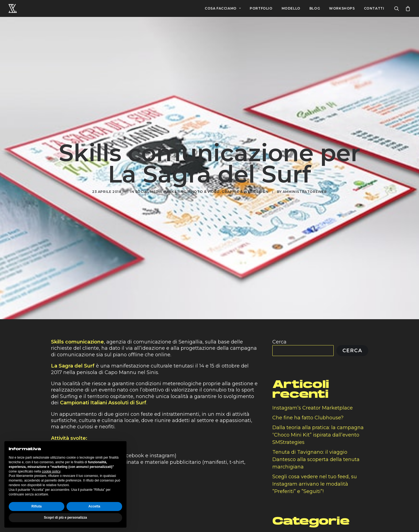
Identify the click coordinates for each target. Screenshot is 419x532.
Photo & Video (204, 186)
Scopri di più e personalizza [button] (65, 518)
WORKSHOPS (342, 8)
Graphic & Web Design (245, 186)
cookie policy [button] (51, 471)
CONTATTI (374, 8)
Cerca (279, 330)
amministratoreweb (305, 186)
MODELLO (291, 8)
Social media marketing (161, 186)
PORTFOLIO (261, 8)
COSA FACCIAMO (223, 8)
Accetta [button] (94, 506)
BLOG (315, 8)
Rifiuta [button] (36, 506)
